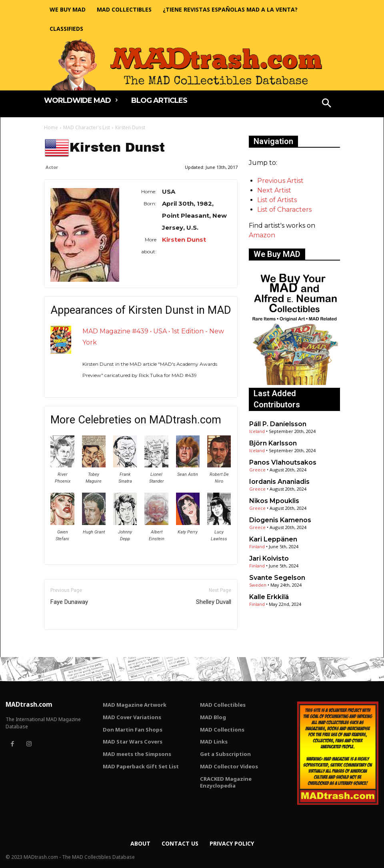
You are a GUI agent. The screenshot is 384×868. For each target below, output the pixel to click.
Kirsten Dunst (184, 240)
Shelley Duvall (214, 602)
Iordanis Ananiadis (279, 482)
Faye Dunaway (69, 602)
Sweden (258, 585)
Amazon (262, 235)
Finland (257, 546)
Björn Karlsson (273, 443)
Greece (257, 470)
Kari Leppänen (273, 539)
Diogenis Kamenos (280, 520)
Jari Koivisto (269, 558)
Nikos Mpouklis (274, 501)
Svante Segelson (277, 578)
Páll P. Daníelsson (278, 424)
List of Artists (277, 200)
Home (51, 127)
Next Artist (274, 190)
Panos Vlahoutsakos (283, 462)
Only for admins (72, 643)
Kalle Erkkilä (269, 597)
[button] (327, 104)
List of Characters (284, 209)
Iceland (257, 431)
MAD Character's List (87, 127)
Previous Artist (280, 181)
